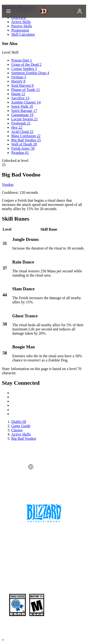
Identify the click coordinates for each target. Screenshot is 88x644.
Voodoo (8, 185)
